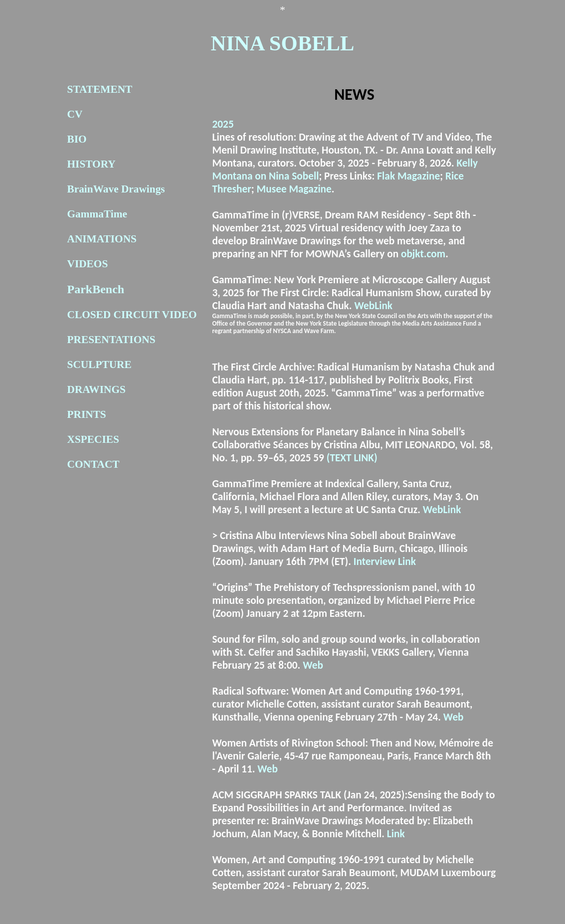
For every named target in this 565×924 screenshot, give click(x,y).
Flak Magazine (408, 176)
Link (396, 834)
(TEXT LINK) (352, 458)
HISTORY (92, 164)
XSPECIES (93, 439)
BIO (77, 139)
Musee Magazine (294, 189)
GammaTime (97, 214)
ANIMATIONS (102, 239)
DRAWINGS (96, 389)
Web (313, 665)
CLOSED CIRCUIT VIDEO (132, 315)
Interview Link (385, 561)
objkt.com (423, 254)
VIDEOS (88, 264)
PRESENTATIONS (111, 340)
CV (75, 114)
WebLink (373, 306)
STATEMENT (100, 89)
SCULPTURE (99, 365)
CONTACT (94, 464)
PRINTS (87, 414)
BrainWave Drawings (116, 189)
